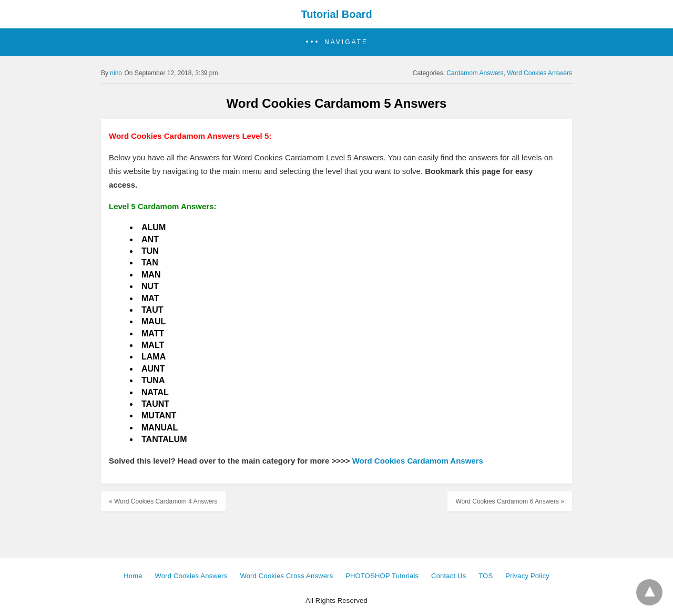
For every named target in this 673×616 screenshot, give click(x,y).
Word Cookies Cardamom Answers (418, 461)
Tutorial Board (336, 14)
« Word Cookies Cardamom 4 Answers (163, 501)
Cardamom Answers (475, 73)
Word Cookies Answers (539, 73)
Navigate (346, 42)
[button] (336, 42)
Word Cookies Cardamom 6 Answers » (510, 501)
